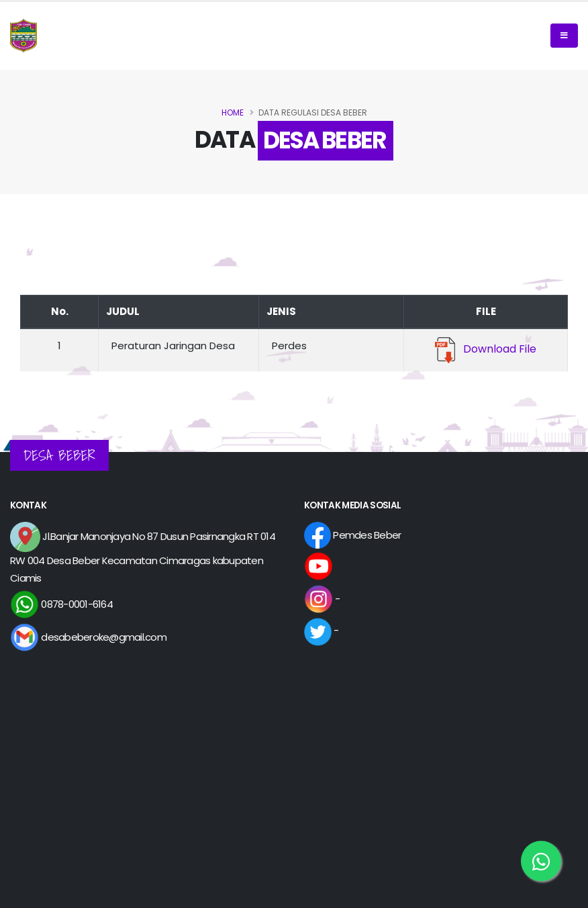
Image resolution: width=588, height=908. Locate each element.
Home (233, 112)
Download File (486, 349)
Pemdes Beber (352, 535)
